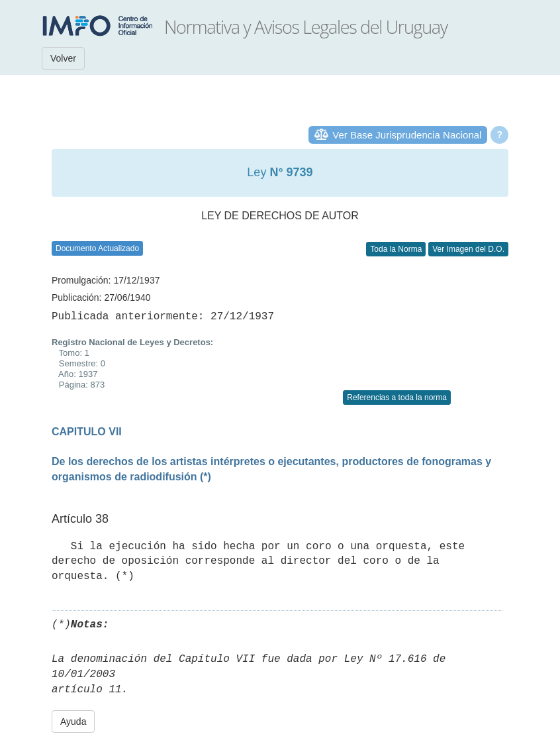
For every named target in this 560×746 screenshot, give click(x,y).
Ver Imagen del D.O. (468, 249)
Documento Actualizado (97, 248)
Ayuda (73, 721)
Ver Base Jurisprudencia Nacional (407, 135)
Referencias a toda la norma (397, 398)
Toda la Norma (396, 249)
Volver (63, 58)
